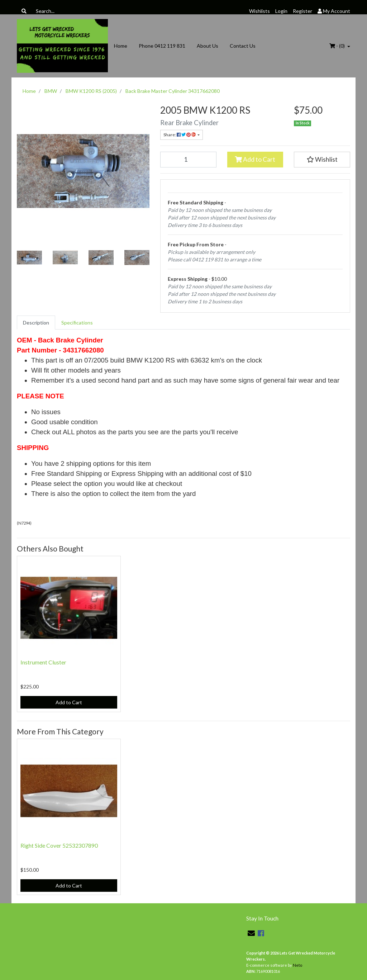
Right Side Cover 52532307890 (59, 845)
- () (338, 46)
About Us (208, 46)
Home (121, 46)
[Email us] (251, 933)
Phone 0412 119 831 (162, 46)
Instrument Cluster (43, 662)
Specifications (77, 323)
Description (36, 323)
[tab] (36, 323)
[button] (322, 160)
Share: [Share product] (180, 135)
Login (281, 11)
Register (302, 11)
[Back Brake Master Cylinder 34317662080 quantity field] (188, 160)
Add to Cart (255, 159)
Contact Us (243, 46)
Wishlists (259, 11)
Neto (297, 965)
